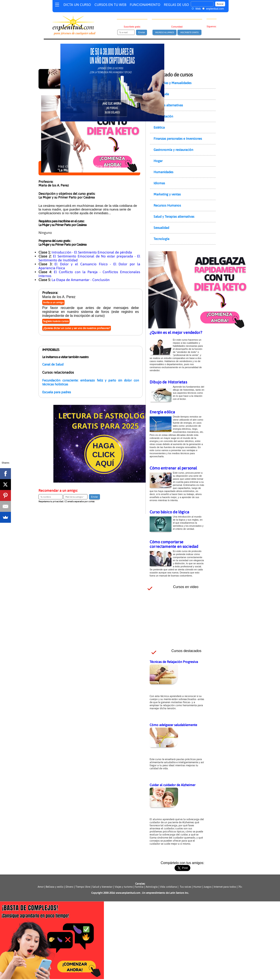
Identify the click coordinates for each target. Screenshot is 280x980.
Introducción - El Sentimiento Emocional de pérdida (92, 252)
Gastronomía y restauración (173, 150)
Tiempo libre (83, 887)
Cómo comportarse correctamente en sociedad (174, 544)
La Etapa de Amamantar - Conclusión (81, 280)
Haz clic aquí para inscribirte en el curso (89, 168)
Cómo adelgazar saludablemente (173, 725)
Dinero (69, 887)
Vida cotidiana (168, 887)
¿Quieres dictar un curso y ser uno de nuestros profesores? (77, 328)
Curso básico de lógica (169, 512)
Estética (159, 127)
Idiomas (159, 183)
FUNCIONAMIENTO (145, 5)
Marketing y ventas (167, 194)
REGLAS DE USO (176, 5)
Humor (197, 887)
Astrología (152, 887)
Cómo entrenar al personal (173, 468)
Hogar (158, 161)
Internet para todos (225, 887)
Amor (41, 887)
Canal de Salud (53, 364)
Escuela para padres (57, 392)
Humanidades (163, 172)
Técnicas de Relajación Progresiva (174, 662)
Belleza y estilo (55, 887)
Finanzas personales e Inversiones (178, 139)
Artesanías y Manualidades (172, 83)
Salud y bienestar (102, 887)
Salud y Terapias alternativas (174, 217)
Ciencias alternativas (168, 105)
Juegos (207, 887)
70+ (240, 887)
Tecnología (161, 239)
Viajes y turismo (124, 887)
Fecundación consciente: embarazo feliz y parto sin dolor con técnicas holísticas (91, 382)
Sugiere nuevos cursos (56, 321)
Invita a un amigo (53, 302)
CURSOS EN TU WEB (110, 5)
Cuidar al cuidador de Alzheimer (172, 785)
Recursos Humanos (167, 205)
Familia (139, 887)
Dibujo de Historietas (168, 382)
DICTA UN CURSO (77, 5)
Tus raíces (185, 887)
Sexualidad (161, 228)
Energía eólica (162, 412)
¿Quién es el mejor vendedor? (176, 332)
